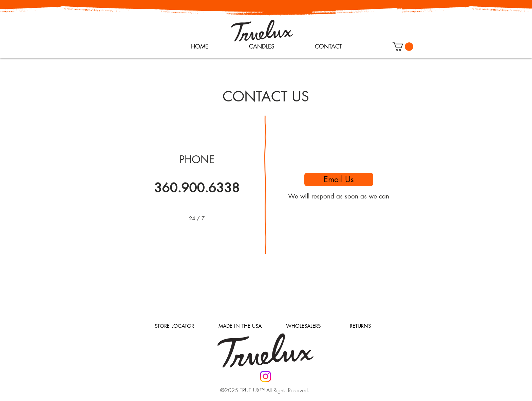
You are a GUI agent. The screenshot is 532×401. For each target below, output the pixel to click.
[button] (403, 47)
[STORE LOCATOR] (174, 326)
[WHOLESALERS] (303, 326)
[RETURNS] (360, 326)
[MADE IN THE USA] (240, 326)
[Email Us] (339, 179)
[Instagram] (265, 376)
